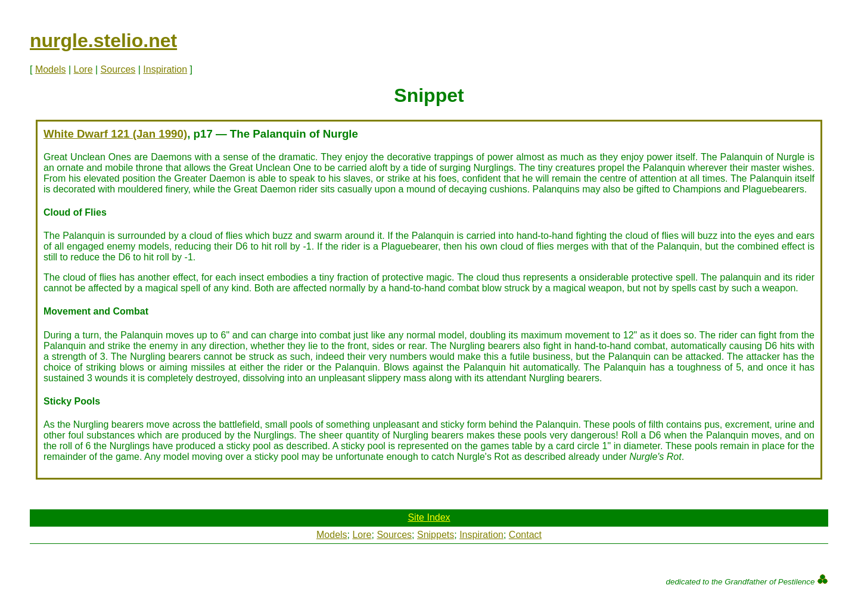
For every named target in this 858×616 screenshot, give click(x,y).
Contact (525, 535)
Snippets (436, 535)
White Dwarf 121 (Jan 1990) (115, 134)
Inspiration (165, 69)
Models (51, 69)
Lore (83, 69)
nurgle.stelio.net (103, 41)
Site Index (429, 517)
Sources (118, 69)
